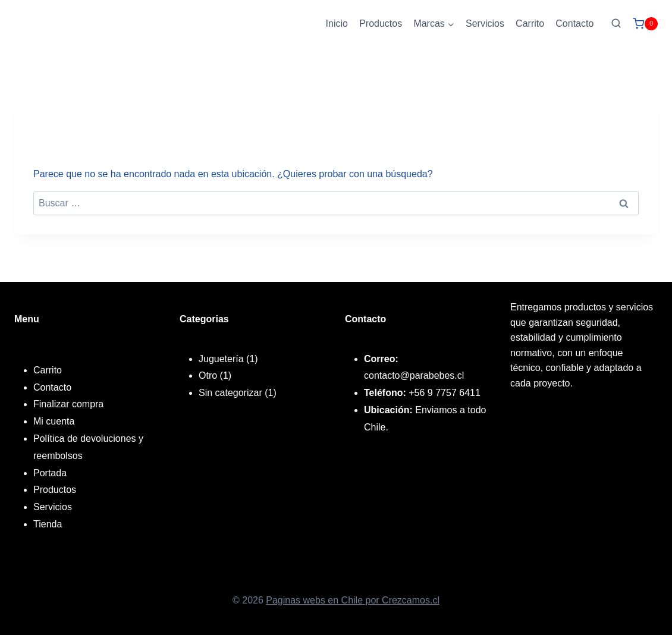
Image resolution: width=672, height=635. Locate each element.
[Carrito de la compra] (645, 24)
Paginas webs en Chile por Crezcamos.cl (353, 600)
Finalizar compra (68, 404)
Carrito (530, 23)
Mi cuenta (54, 421)
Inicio (337, 23)
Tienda (48, 524)
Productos (381, 23)
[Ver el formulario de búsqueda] (616, 24)
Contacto (574, 23)
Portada (50, 473)
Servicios (485, 23)
